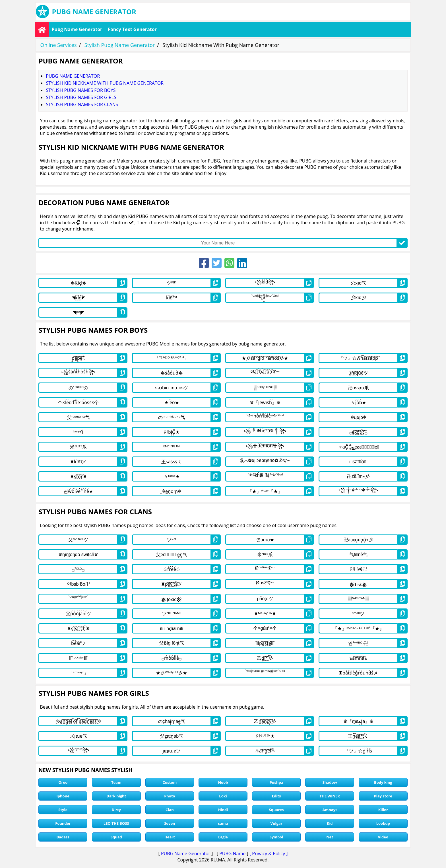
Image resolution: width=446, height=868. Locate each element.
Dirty (116, 810)
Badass (63, 837)
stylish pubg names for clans (82, 104)
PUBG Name (232, 853)
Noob (223, 782)
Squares (276, 810)
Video (383, 837)
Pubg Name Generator (77, 29)
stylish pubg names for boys (81, 90)
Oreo (63, 782)
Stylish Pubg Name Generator (120, 45)
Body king (383, 782)
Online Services (58, 45)
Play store (383, 796)
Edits (276, 796)
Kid (330, 823)
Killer (383, 810)
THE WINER (330, 796)
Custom (170, 782)
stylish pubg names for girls (81, 97)
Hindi (223, 810)
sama (223, 823)
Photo (170, 796)
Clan (170, 810)
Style (63, 810)
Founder (63, 823)
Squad (116, 837)
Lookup (383, 823)
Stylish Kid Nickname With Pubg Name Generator (105, 83)
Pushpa (276, 782)
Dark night (116, 796)
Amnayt (330, 810)
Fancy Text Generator (132, 29)
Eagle (223, 837)
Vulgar (276, 823)
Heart (170, 837)
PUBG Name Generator (186, 853)
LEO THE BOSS (116, 823)
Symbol (276, 837)
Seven (170, 823)
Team (116, 782)
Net (330, 837)
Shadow (330, 782)
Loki (223, 796)
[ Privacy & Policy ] (269, 853)
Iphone (63, 796)
